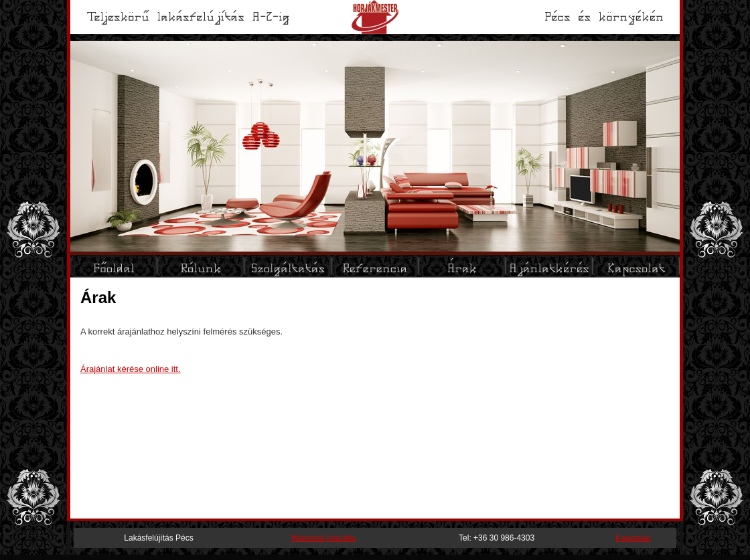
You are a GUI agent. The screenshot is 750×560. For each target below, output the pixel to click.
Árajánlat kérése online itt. (131, 369)
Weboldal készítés (324, 538)
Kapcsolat (633, 538)
